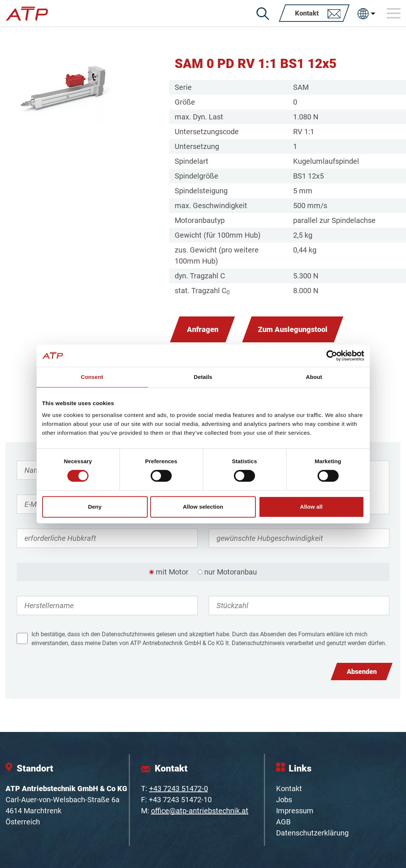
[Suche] (263, 14)
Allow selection (203, 507)
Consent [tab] (92, 377)
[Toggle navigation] (394, 13)
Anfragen (203, 329)
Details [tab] (203, 377)
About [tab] (314, 377)
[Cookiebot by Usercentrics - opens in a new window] (332, 356)
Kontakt (289, 789)
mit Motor (172, 572)
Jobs (284, 800)
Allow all (311, 507)
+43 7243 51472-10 (180, 800)
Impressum (295, 811)
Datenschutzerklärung (312, 833)
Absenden (362, 672)
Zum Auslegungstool (293, 329)
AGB (283, 822)
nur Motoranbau (231, 572)
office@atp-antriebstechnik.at (200, 811)
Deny (95, 507)
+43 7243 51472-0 (179, 789)
